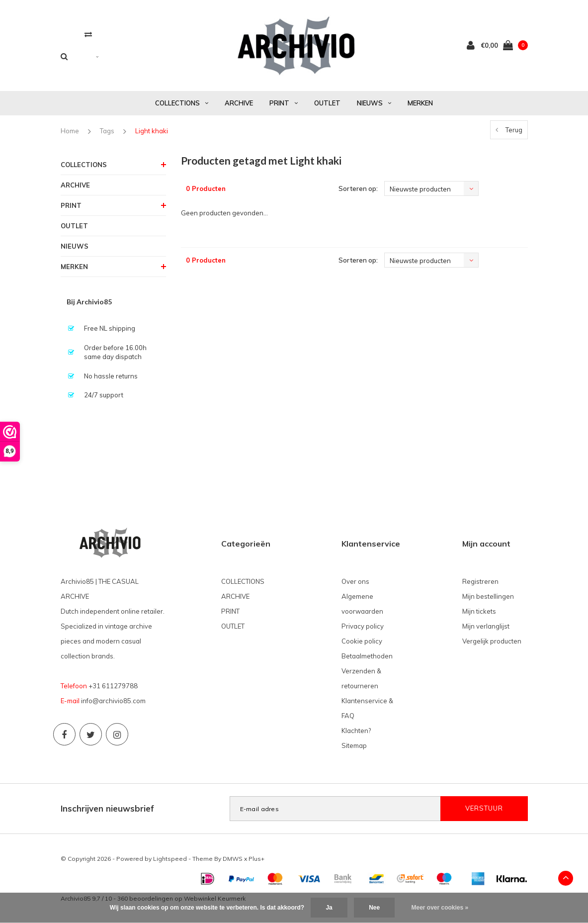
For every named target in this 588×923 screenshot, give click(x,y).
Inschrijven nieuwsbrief (107, 808)
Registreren (480, 581)
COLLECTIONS (182, 103)
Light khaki (152, 131)
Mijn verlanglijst (486, 626)
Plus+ (256, 859)
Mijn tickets (479, 611)
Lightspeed (170, 859)
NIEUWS (374, 103)
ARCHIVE (239, 103)
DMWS (233, 859)
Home (70, 131)
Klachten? (356, 731)
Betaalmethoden (367, 656)
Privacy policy (363, 626)
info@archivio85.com (113, 701)
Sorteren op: (358, 188)
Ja (329, 908)
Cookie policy (362, 641)
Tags (107, 131)
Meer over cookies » (440, 908)
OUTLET (327, 103)
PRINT (284, 103)
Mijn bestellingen (488, 596)
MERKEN (420, 103)
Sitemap (354, 745)
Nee (374, 908)
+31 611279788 (113, 686)
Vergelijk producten (492, 641)
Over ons (355, 581)
